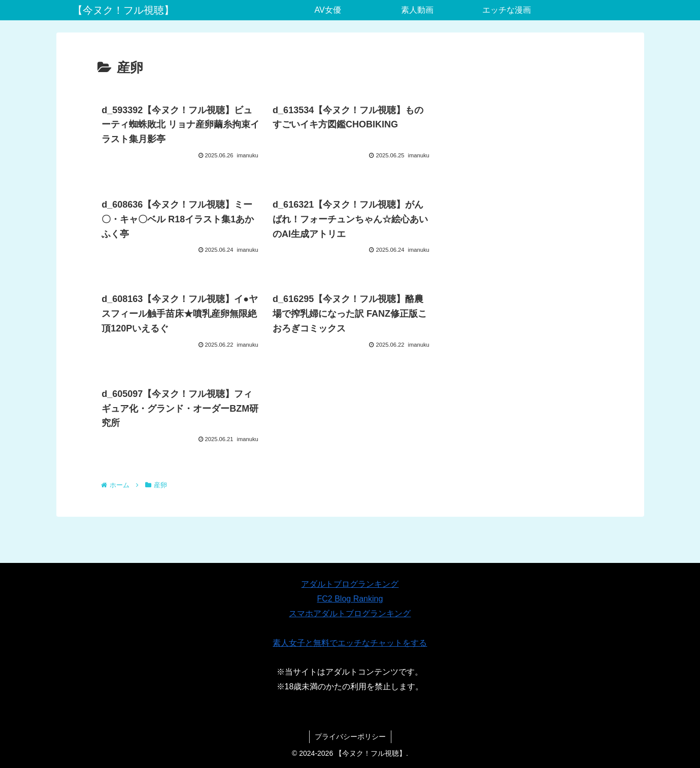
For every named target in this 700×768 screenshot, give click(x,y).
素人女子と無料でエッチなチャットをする (350, 643)
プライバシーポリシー (350, 737)
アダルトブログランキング (350, 584)
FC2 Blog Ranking (350, 599)
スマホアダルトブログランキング (350, 613)
